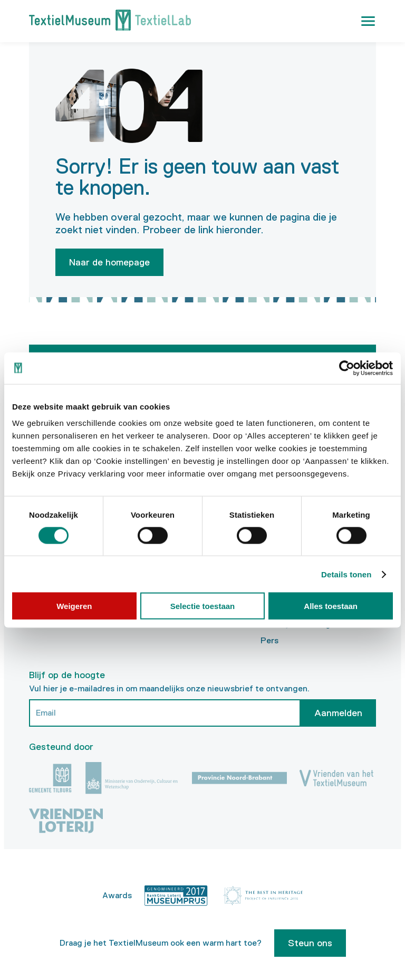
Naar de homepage (109, 262)
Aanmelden (338, 711)
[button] (368, 21)
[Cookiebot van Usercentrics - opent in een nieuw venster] (347, 368)
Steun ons (310, 941)
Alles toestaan (331, 606)
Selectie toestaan (203, 606)
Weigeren (74, 606)
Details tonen (346, 574)
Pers (269, 639)
